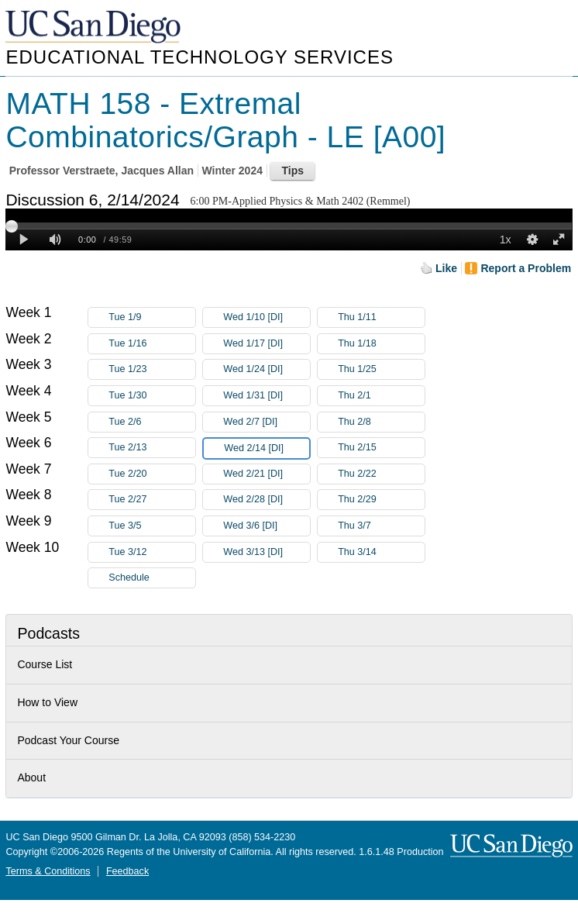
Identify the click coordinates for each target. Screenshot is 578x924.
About (31, 777)
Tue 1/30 (152, 396)
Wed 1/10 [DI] (267, 317)
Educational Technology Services (199, 57)
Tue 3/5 (152, 526)
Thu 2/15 (381, 448)
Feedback (127, 871)
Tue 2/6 (152, 422)
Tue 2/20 (152, 474)
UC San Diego (95, 28)
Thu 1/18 (381, 344)
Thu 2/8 (381, 422)
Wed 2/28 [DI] (267, 500)
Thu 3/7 (381, 526)
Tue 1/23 (152, 369)
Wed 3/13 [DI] (267, 552)
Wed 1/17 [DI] (267, 344)
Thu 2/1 (381, 396)
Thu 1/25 (381, 369)
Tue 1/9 (152, 317)
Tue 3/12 (152, 552)
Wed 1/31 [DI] (267, 396)
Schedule (129, 577)
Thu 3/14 (381, 552)
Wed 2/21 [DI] (267, 474)
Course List (45, 664)
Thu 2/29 (381, 500)
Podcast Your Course (68, 740)
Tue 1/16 (152, 344)
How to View (47, 702)
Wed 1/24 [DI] (267, 369)
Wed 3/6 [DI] (267, 526)
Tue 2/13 (152, 448)
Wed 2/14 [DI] (267, 448)
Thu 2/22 (381, 474)
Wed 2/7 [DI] (267, 422)
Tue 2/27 (152, 500)
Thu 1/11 (381, 317)
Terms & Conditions (48, 871)
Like (446, 268)
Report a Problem (526, 268)
